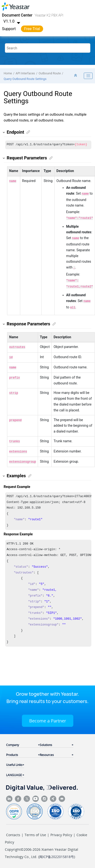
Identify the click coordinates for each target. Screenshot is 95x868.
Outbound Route (50, 73)
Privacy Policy (61, 829)
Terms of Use (35, 829)
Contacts (13, 829)
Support (9, 29)
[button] (4, 132)
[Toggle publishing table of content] (88, 76)
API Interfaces (25, 73)
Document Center (17, 15)
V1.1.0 (12, 21)
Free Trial (32, 29)
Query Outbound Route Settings (25, 79)
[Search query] (48, 48)
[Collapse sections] (76, 76)
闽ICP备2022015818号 (57, 850)
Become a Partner (48, 714)
